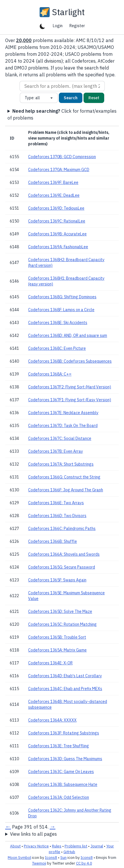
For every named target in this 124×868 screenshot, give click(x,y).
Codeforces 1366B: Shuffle (53, 541)
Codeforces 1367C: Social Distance (60, 438)
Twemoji (39, 863)
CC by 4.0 (84, 863)
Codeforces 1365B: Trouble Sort (57, 637)
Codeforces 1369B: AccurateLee (57, 234)
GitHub (69, 852)
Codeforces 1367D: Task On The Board (63, 426)
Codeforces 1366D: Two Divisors (57, 516)
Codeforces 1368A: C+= (50, 374)
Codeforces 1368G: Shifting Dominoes (62, 297)
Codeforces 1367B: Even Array (56, 451)
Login (58, 26)
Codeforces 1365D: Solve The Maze (60, 611)
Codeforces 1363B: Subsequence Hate (63, 784)
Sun (63, 857)
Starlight (68, 12)
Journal (97, 846)
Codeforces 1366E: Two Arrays (56, 503)
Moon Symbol (19, 857)
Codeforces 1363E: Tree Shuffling (59, 746)
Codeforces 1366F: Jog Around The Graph (66, 490)
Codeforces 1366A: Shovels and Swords (64, 554)
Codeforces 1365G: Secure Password (62, 567)
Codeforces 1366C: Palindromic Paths (62, 529)
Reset (94, 98)
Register (77, 26)
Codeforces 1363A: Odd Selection (59, 797)
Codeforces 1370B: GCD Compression (62, 157)
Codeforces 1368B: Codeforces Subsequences (70, 361)
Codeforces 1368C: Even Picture (57, 348)
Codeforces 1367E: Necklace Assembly (63, 413)
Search (71, 98)
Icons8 (51, 857)
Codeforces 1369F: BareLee (53, 182)
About (15, 846)
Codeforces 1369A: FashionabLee (58, 247)
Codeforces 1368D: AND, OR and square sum (68, 335)
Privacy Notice (36, 846)
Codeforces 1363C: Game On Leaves (61, 772)
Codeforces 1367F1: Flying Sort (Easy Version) (70, 400)
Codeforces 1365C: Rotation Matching (62, 624)
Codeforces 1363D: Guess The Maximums (65, 759)
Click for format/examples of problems (62, 114)
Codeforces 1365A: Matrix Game (57, 650)
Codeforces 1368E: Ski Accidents (58, 323)
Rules (57, 846)
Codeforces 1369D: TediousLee (56, 208)
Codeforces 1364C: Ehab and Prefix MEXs (65, 689)
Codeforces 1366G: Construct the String (64, 477)
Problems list (76, 846)
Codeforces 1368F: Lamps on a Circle (61, 310)
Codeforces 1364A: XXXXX (52, 720)
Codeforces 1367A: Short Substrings (61, 464)
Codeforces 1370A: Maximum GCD (59, 170)
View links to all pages (33, 834)
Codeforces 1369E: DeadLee (54, 195)
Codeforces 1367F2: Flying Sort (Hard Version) (70, 387)
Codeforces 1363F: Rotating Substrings (64, 733)
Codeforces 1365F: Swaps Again (57, 580)
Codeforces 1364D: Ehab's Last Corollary (65, 676)
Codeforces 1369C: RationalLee (57, 221)
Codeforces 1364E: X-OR (50, 663)
